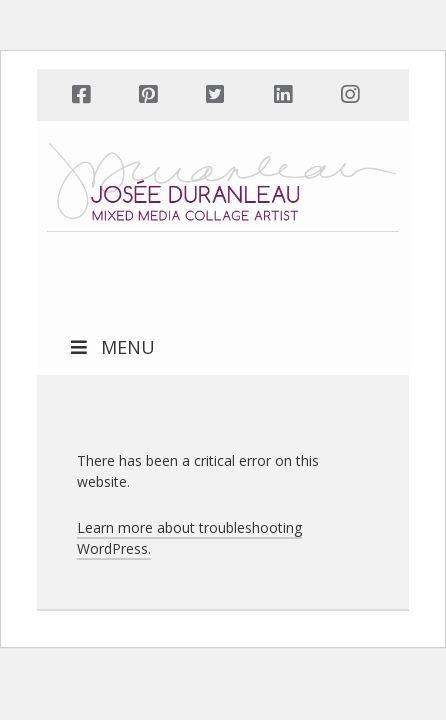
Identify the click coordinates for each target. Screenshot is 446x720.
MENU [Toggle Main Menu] (111, 347)
